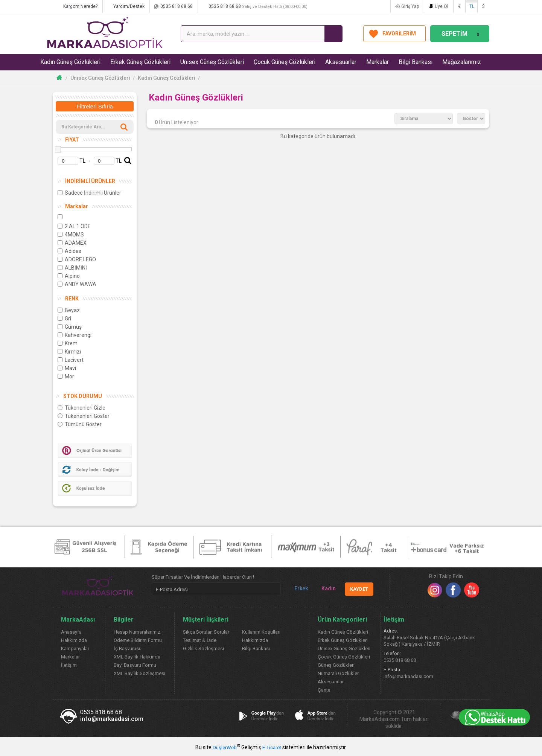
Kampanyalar (75, 649)
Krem (68, 343)
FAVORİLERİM (399, 34)
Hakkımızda (74, 640)
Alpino (69, 276)
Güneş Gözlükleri (336, 665)
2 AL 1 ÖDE (74, 226)
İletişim (69, 665)
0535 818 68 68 (177, 6)
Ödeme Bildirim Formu (138, 640)
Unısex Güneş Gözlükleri (212, 62)
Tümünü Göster (80, 424)
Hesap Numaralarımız (137, 632)
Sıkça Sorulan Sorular (206, 632)
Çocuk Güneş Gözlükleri (285, 62)
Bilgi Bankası (416, 62)
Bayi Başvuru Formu (135, 665)
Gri (64, 319)
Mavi (67, 368)
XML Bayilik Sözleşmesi (139, 673)
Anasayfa (71, 632)
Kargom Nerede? (80, 6)
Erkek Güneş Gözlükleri (140, 62)
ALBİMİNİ (72, 268)
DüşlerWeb (225, 748)
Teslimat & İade (200, 640)
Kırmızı (69, 352)
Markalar (378, 62)
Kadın (326, 589)
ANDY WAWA (77, 284)
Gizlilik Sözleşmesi (203, 649)
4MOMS (71, 235)
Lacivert (71, 360)
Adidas (69, 251)
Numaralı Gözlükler (338, 673)
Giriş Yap (410, 6)
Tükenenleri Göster (84, 416)
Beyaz (69, 310)
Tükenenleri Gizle (81, 408)
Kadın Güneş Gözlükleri (70, 62)
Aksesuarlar (341, 62)
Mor (66, 376)
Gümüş (70, 327)
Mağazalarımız (462, 62)
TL (472, 6)
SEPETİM (461, 34)
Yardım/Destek (129, 6)
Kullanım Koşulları (261, 632)
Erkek (298, 589)
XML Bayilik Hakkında (137, 657)
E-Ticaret (272, 748)
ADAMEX (72, 243)
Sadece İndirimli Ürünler (89, 193)
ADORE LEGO (77, 259)
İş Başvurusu (128, 649)
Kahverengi (75, 335)
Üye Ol (442, 6)
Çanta (324, 690)
